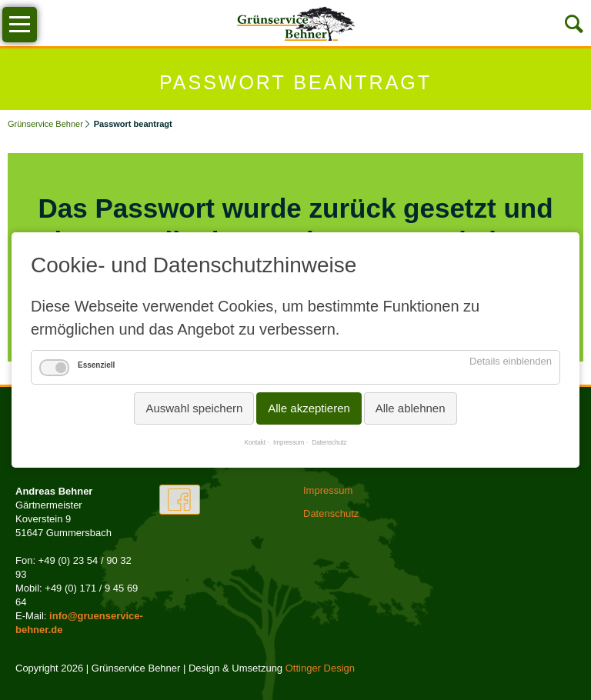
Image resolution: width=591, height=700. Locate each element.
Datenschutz (329, 443)
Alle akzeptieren (309, 408)
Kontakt (255, 443)
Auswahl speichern (194, 408)
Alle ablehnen (411, 408)
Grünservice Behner (45, 124)
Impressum (289, 443)
